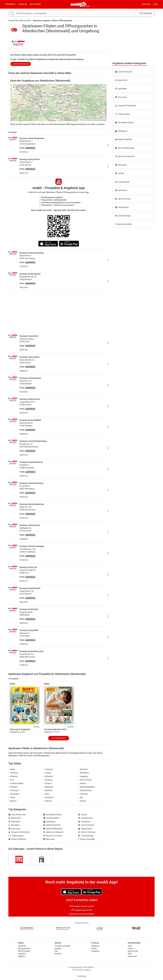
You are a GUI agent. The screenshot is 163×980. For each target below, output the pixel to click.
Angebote (22, 954)
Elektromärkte (123, 114)
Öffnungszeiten (24, 948)
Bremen (12, 801)
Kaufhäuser (121, 131)
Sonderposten (122, 182)
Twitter (94, 948)
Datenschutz (133, 951)
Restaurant (121, 165)
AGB (129, 954)
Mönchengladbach (87, 787)
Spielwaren (121, 190)
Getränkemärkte (51, 818)
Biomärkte (14, 825)
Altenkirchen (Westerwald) (19, 21)
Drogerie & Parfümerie (126, 106)
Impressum (132, 956)
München (13, 776)
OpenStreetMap (94, 120)
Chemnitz (83, 794)
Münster (48, 801)
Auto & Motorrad (124, 72)
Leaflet (83, 120)
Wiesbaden (84, 773)
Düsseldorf (14, 794)
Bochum (48, 783)
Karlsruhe (83, 769)
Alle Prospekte (59, 738)
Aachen (82, 783)
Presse (131, 948)
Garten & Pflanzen (17, 839)
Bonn (46, 794)
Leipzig (47, 773)
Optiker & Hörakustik (53, 832)
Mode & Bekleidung (125, 148)
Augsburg (83, 776)
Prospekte (10, 4)
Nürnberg (48, 776)
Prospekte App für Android (82, 906)
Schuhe (120, 173)
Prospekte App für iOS (81, 910)
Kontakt (58, 954)
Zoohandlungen (123, 216)
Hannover (48, 769)
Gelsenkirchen (85, 780)
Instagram (95, 951)
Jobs (130, 946)
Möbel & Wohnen (124, 139)
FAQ (56, 951)
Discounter (121, 97)
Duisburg (48, 780)
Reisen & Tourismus (125, 156)
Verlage (58, 948)
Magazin (146, 4)
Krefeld (82, 801)
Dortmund (13, 790)
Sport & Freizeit (123, 199)
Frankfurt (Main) (16, 783)
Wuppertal (48, 787)
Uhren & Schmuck (87, 832)
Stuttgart (13, 787)
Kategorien (35, 4)
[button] (103, 87)
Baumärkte (121, 89)
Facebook (95, 946)
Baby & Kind (121, 80)
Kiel (81, 798)
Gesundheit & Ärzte (124, 123)
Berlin (88, 6)
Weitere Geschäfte (123, 224)
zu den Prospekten (21, 64)
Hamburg (13, 773)
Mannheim (49, 798)
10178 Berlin (145, 13)
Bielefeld (48, 790)
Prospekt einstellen (63, 946)
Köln (11, 780)
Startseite (22, 946)
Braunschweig (85, 790)
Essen (12, 798)
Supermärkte (122, 207)
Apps (156, 4)
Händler (23, 4)
